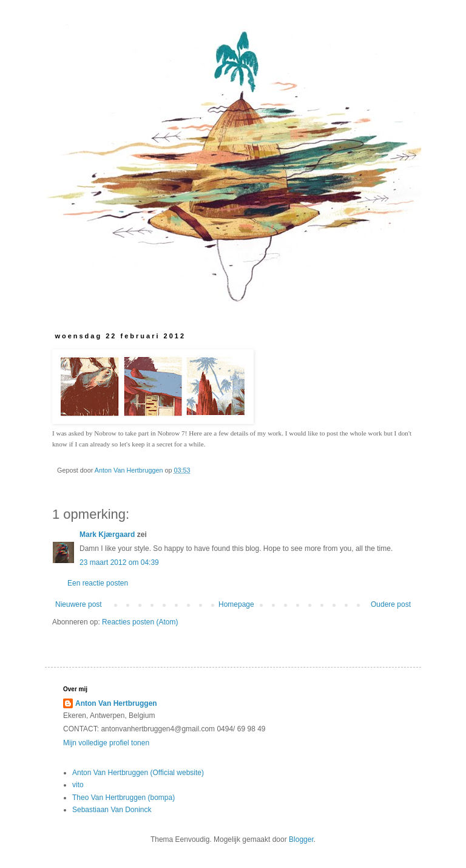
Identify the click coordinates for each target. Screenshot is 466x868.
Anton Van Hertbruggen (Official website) (138, 773)
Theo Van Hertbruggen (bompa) (123, 798)
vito (78, 785)
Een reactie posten (98, 583)
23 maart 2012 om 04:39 (119, 562)
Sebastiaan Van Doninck (112, 810)
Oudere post (391, 604)
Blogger (301, 839)
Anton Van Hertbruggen (116, 703)
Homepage (236, 604)
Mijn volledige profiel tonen (106, 743)
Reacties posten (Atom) (140, 622)
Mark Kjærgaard (107, 535)
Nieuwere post (79, 604)
